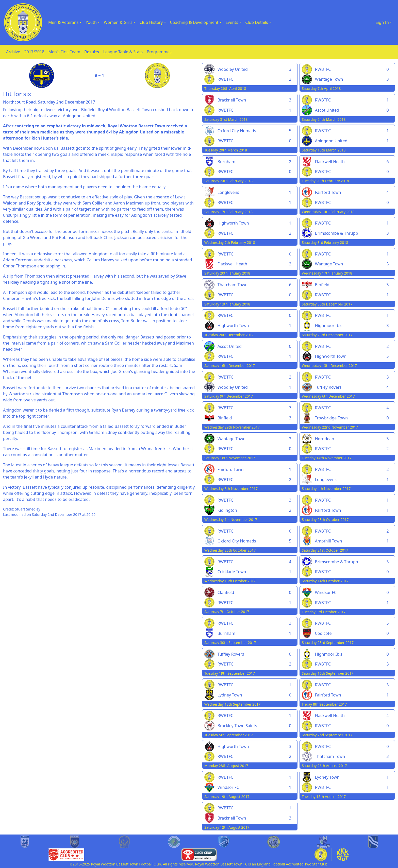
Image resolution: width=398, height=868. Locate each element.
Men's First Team (64, 52)
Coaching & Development (194, 22)
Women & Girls (118, 22)
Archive (13, 52)
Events (232, 22)
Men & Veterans (63, 22)
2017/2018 (34, 52)
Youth (91, 22)
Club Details (257, 22)
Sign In (382, 22)
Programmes (159, 52)
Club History (151, 22)
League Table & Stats (123, 52)
